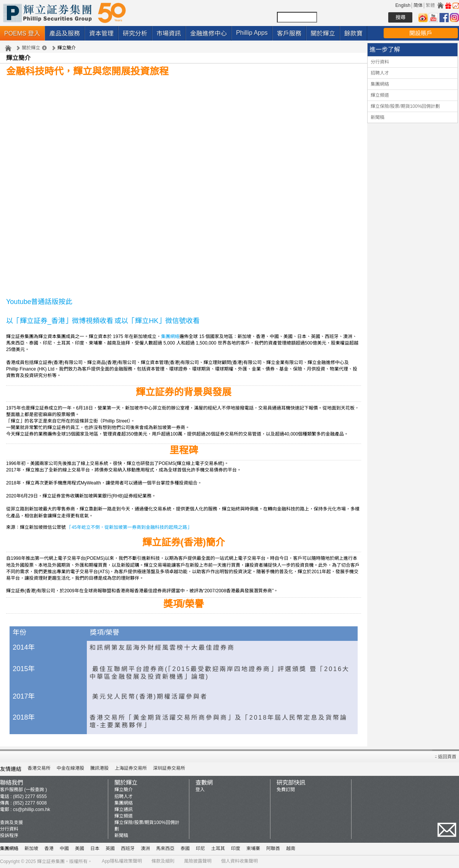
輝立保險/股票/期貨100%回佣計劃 (405, 106)
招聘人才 (380, 73)
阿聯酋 (273, 848)
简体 (418, 5)
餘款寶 (353, 33)
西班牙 (128, 848)
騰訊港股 (99, 768)
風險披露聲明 (198, 861)
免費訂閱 (286, 790)
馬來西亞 (165, 848)
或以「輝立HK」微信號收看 (157, 321)
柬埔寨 (253, 848)
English (403, 5)
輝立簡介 (124, 790)
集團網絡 (170, 336)
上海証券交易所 (131, 768)
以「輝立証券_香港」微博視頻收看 (60, 321)
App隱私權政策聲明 (122, 861)
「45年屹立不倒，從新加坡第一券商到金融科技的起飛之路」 (129, 527)
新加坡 (31, 848)
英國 (110, 848)
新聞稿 (378, 117)
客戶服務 (289, 33)
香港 (49, 848)
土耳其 (218, 848)
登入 (200, 790)
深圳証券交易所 (169, 768)
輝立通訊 (124, 809)
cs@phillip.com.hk (32, 809)
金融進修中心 (208, 33)
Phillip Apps (252, 33)
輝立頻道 (380, 95)
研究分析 (135, 33)
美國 (80, 848)
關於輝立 (323, 33)
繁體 (430, 5)
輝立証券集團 (51, 861)
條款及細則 (163, 861)
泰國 (185, 848)
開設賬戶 (421, 33)
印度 (236, 848)
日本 (95, 848)
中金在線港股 (70, 768)
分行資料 (380, 62)
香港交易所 (39, 768)
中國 (64, 848)
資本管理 (101, 33)
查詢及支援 (11, 822)
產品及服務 (65, 33)
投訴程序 (9, 835)
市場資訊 (169, 33)
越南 (291, 848)
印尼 (200, 848)
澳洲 (145, 848)
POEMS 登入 (22, 33)
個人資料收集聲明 (239, 861)
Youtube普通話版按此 (39, 302)
